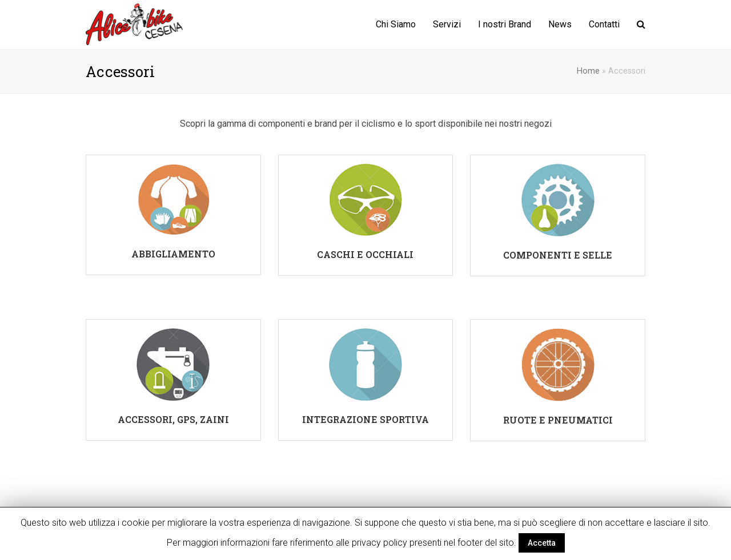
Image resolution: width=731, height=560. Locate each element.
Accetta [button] (542, 543)
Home (588, 71)
